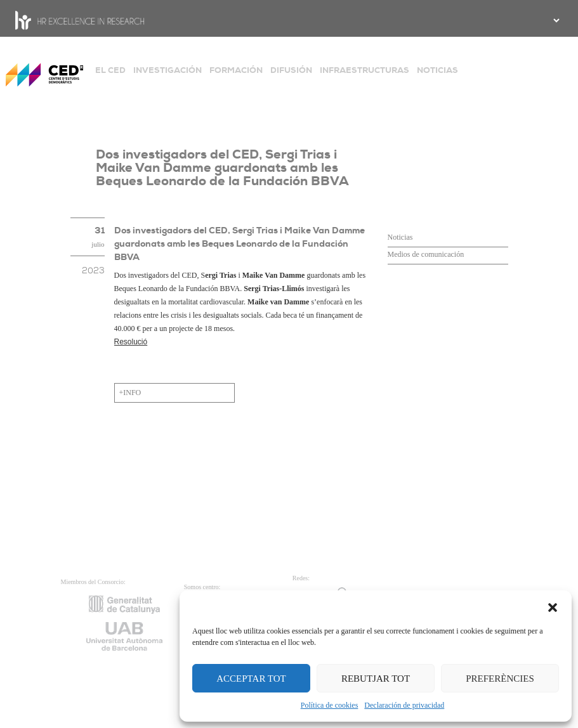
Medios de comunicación (426, 254)
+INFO (130, 393)
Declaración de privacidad (404, 705)
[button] (553, 606)
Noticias (400, 237)
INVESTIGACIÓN (167, 70)
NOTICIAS (437, 70)
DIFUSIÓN (291, 70)
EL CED (110, 70)
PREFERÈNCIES (500, 679)
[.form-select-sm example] (555, 20)
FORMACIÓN (236, 70)
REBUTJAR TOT (376, 679)
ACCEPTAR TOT (251, 679)
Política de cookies (330, 705)
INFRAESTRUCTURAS (365, 70)
